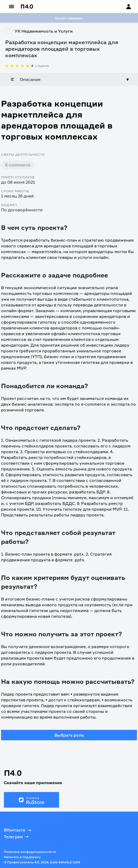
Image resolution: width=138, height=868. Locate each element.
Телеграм (17, 837)
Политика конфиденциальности (30, 852)
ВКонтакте (18, 830)
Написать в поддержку (22, 857)
